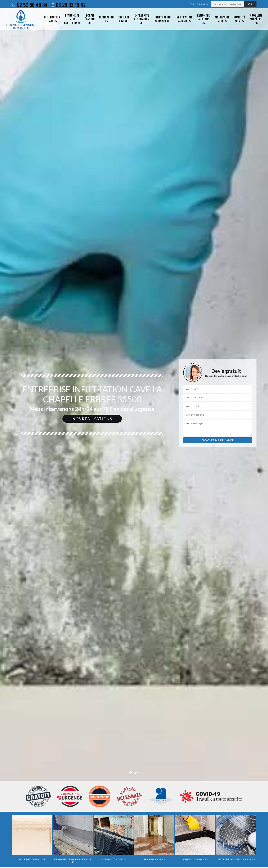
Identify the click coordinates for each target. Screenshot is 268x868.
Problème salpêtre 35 (256, 19)
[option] (32, 838)
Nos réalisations (92, 419)
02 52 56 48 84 (30, 5)
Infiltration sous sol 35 (163, 19)
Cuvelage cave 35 (124, 19)
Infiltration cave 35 (52, 19)
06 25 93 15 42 (69, 5)
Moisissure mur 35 (222, 19)
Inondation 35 (106, 19)
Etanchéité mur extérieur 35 (72, 19)
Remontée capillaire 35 (203, 19)
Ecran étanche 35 (90, 19)
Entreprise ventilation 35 (142, 19)
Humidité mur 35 (239, 19)
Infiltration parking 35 (184, 19)
